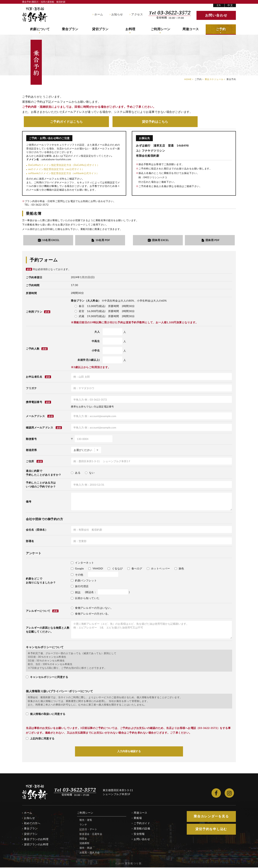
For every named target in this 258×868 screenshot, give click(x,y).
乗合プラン (70, 29)
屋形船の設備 (142, 829)
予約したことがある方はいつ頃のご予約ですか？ (41, 485)
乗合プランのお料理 (36, 839)
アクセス (137, 15)
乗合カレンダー (211, 817)
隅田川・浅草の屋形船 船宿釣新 (35, 15)
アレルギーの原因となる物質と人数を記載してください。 (48, 630)
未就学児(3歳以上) (89, 360)
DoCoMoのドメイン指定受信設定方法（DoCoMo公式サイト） (64, 165)
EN (219, 5)
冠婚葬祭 (85, 844)
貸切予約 (155, 122)
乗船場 (138, 818)
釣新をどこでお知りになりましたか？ (41, 581)
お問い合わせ (142, 839)
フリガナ (31, 388)
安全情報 (139, 834)
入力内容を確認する (129, 752)
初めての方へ (32, 824)
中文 (230, 5)
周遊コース (191, 29)
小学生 (96, 351)
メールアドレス (35, 416)
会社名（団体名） (37, 530)
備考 (29, 502)
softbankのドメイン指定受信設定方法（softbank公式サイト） (63, 173)
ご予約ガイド (66, 122)
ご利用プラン (38, 312)
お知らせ (117, 15)
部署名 (30, 541)
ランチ (83, 825)
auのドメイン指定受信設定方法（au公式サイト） (56, 169)
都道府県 (31, 450)
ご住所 (30, 462)
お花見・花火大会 (90, 853)
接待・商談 (86, 848)
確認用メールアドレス (39, 428)
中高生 (96, 341)
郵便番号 (31, 439)
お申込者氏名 (34, 377)
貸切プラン (100, 29)
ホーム (99, 15)
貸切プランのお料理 (36, 845)
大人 (97, 332)
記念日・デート (88, 830)
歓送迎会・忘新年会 (91, 834)
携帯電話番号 (34, 402)
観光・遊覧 (86, 820)
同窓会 (83, 839)
